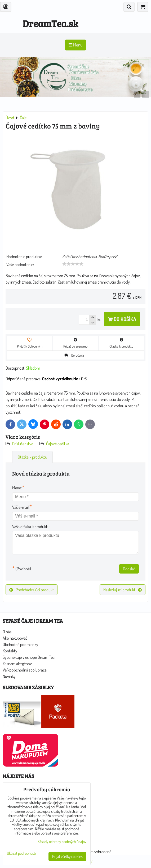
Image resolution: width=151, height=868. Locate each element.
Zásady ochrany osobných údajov (62, 842)
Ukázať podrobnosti (21, 854)
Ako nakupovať (15, 638)
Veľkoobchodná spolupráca (25, 670)
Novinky (9, 676)
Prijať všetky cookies (67, 856)
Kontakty (10, 651)
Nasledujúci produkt (123, 590)
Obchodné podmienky (20, 644)
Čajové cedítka (58, 444)
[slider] (73, 264)
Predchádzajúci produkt (32, 590)
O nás (7, 632)
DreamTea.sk (50, 23)
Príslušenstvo (23, 444)
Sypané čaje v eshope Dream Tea (29, 657)
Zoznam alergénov (17, 664)
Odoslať (129, 569)
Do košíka (122, 319)
